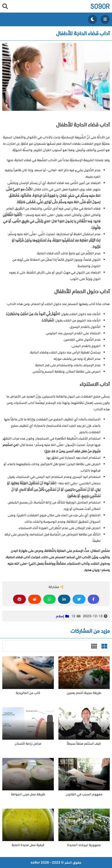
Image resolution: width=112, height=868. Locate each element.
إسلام (60, 616)
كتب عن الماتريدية (28, 693)
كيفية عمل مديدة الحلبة (28, 845)
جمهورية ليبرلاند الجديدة (84, 845)
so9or (100, 6)
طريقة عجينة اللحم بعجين (84, 693)
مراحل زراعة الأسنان (28, 744)
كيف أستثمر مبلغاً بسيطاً (84, 744)
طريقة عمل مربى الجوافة (28, 794)
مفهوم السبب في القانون (84, 794)
